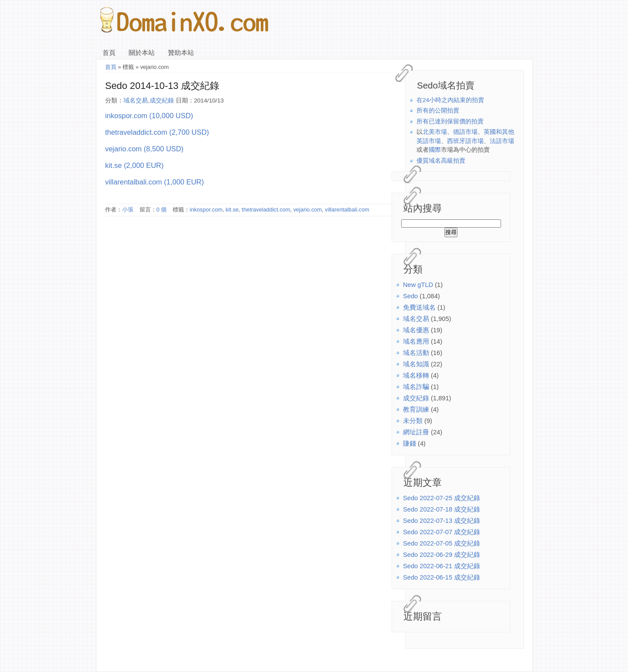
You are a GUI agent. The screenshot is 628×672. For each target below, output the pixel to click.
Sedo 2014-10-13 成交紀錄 (162, 86)
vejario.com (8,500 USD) (144, 149)
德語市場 (465, 132)
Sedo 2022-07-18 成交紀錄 (442, 509)
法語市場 (502, 141)
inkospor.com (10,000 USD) (149, 116)
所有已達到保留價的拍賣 (450, 121)
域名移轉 (416, 375)
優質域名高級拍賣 (441, 161)
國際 (435, 150)
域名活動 (416, 353)
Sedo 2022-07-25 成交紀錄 (442, 498)
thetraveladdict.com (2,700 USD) (157, 132)
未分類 (413, 421)
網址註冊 (416, 432)
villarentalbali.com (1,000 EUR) (154, 182)
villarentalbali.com (347, 210)
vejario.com (307, 210)
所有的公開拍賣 (438, 111)
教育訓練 (416, 409)
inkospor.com (206, 210)
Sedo (410, 296)
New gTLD (418, 285)
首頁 (109, 53)
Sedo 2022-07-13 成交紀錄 (442, 521)
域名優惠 (416, 330)
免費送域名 (419, 307)
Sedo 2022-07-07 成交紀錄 (442, 532)
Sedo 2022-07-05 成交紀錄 (442, 543)
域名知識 (416, 364)
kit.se (232, 210)
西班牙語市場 (465, 141)
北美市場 (435, 132)
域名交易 (416, 319)
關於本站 (142, 53)
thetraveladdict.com (266, 210)
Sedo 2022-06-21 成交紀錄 (442, 566)
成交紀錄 (416, 398)
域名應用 (416, 341)
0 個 (162, 210)
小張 (128, 210)
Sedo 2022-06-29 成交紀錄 (442, 555)
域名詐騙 (416, 387)
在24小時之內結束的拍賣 (450, 100)
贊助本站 (181, 53)
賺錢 (410, 443)
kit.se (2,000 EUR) (134, 165)
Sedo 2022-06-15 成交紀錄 (442, 577)
